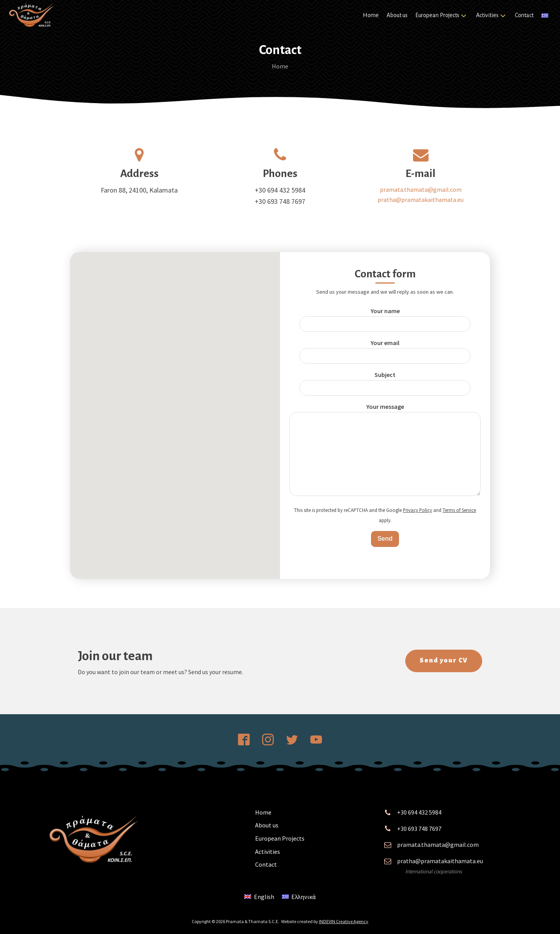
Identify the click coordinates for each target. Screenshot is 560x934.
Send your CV (444, 661)
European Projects (442, 16)
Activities (492, 16)
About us (397, 15)
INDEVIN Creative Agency (344, 921)
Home (371, 15)
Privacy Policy (417, 510)
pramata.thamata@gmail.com (421, 189)
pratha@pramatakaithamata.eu (421, 200)
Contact (524, 15)
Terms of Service (459, 510)
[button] (175, 408)
